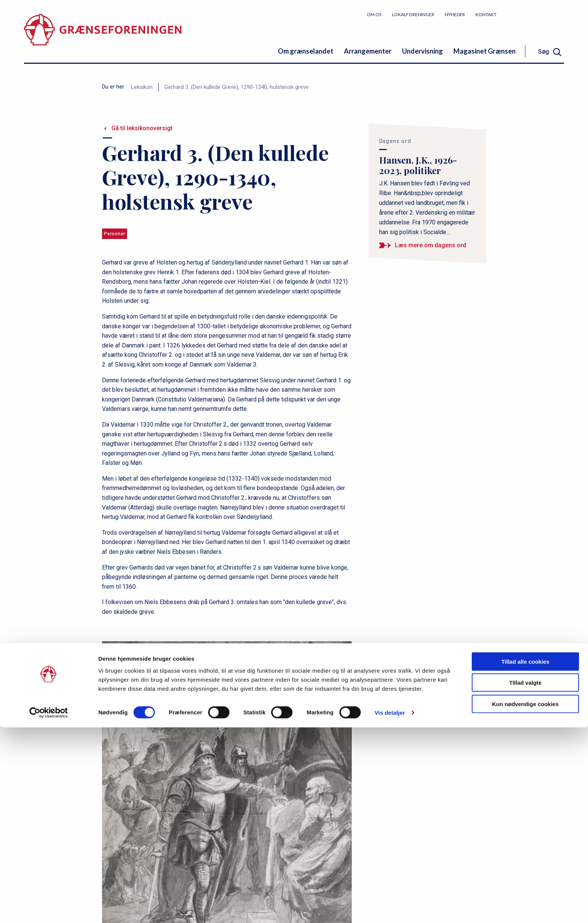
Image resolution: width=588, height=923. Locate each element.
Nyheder (455, 14)
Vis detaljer (390, 908)
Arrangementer (368, 51)
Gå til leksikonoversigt (142, 128)
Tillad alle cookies (525, 857)
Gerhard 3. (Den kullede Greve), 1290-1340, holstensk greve (236, 87)
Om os (374, 14)
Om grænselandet (306, 51)
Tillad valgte (525, 878)
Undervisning (422, 51)
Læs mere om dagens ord (430, 245)
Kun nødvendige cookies (525, 899)
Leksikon (142, 87)
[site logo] (103, 35)
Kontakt (486, 14)
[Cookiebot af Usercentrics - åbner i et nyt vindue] (49, 908)
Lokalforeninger (413, 14)
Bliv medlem (536, 14)
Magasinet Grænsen (484, 51)
